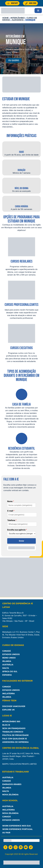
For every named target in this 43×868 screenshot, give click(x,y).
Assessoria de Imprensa (15, 742)
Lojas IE (7, 716)
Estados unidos (11, 820)
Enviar (21, 541)
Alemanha (18, 20)
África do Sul (10, 672)
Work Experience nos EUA (17, 826)
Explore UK (8, 710)
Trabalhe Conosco (13, 732)
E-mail (11, 511)
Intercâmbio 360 (11, 722)
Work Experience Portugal (17, 829)
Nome (11, 501)
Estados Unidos (11, 654)
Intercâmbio (18, 18)
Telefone (12, 520)
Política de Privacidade (15, 735)
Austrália (8, 665)
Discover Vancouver (14, 706)
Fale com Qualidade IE (15, 739)
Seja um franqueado (14, 728)
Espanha (7, 675)
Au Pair (6, 833)
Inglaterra (8, 694)
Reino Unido (9, 658)
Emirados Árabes (12, 784)
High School (10, 801)
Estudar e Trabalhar (16, 772)
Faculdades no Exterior (17, 681)
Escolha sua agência (17, 530)
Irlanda (7, 661)
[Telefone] (22, 524)
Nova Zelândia (10, 795)
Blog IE (6, 725)
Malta (6, 668)
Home (5, 18)
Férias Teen (9, 701)
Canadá (7, 651)
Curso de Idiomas (13, 645)
